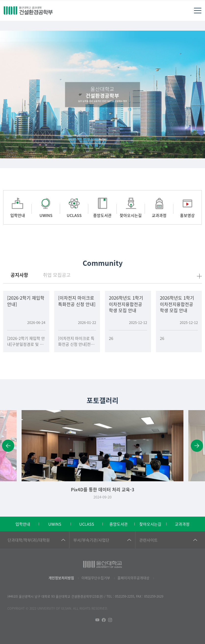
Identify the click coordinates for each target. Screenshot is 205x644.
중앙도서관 (119, 524)
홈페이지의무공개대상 (133, 578)
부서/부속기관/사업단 (91, 540)
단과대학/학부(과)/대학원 (29, 540)
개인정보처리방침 (61, 578)
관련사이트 (148, 540)
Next (197, 446)
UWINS (55, 524)
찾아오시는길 (150, 524)
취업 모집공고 (57, 275)
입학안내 (23, 524)
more (199, 276)
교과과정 (182, 524)
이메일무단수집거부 (96, 578)
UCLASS (87, 524)
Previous (8, 446)
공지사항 (19, 275)
